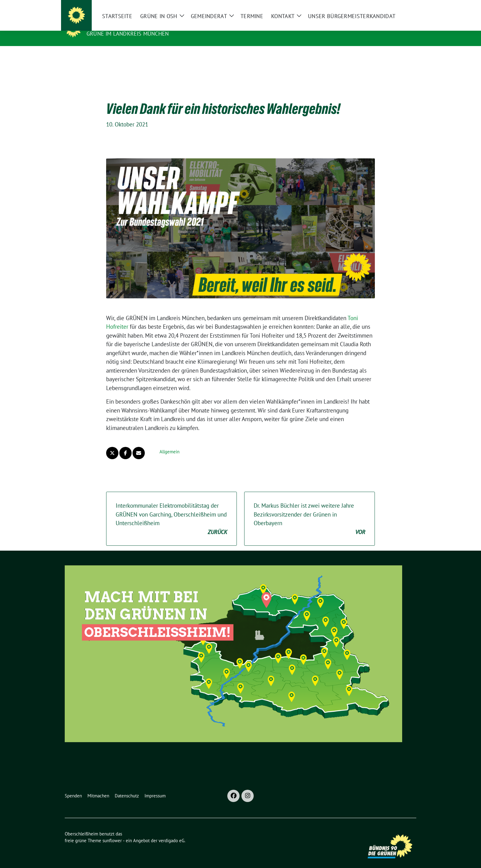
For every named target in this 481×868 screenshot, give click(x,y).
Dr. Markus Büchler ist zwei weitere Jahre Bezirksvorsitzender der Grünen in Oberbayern (310, 510)
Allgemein (169, 442)
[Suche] (397, 6)
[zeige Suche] (405, 6)
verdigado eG (171, 831)
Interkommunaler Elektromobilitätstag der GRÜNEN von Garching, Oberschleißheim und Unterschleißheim (171, 510)
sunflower (112, 831)
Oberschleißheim (117, 25)
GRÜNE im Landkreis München (128, 34)
